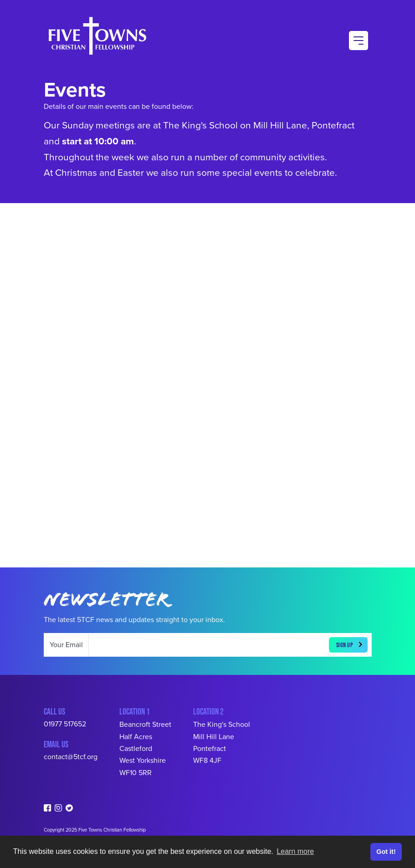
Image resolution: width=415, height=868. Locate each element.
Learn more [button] (295, 851)
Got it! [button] (386, 852)
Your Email (66, 645)
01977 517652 (65, 724)
